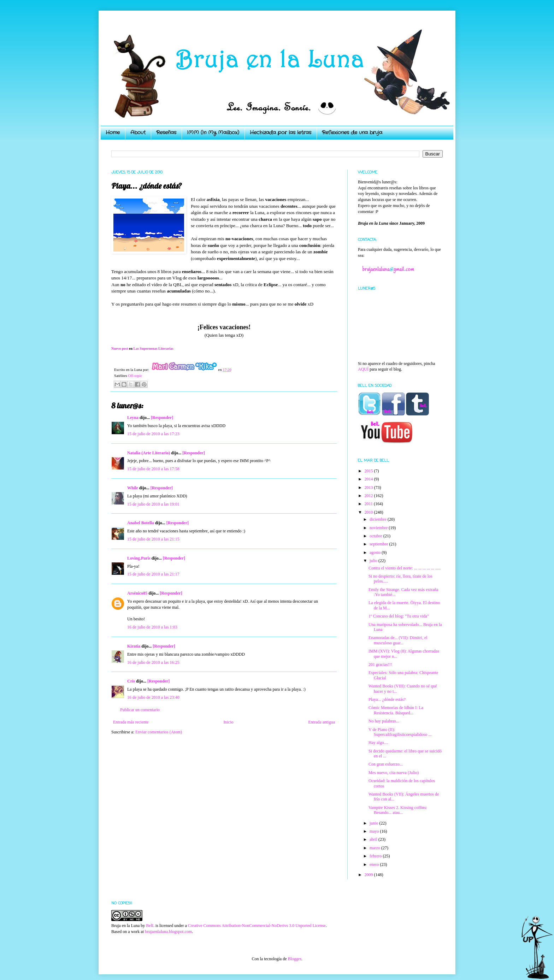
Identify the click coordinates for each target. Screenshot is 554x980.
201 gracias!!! (380, 665)
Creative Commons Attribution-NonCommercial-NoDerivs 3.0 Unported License (257, 926)
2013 (369, 488)
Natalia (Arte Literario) (149, 453)
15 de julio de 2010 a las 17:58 (153, 469)
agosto (376, 553)
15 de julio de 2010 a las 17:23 (153, 434)
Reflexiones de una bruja (352, 132)
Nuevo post (120, 349)
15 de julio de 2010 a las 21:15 (153, 539)
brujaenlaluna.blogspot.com (168, 932)
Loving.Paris (139, 558)
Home (113, 132)
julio (374, 561)
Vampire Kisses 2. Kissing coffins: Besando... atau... (398, 810)
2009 (369, 875)
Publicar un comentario (140, 710)
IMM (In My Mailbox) (213, 132)
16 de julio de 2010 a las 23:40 (153, 697)
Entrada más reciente (131, 722)
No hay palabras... (384, 721)
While (133, 488)
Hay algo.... (378, 743)
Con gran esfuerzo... (386, 764)
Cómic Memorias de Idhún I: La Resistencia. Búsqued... (396, 710)
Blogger (294, 959)
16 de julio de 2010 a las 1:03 (152, 627)
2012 (369, 496)
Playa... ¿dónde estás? (387, 699)
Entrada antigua (322, 722)
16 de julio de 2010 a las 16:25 (153, 662)
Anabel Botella (141, 523)
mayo (375, 831)
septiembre (379, 544)
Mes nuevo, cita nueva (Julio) (394, 773)
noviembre (379, 528)
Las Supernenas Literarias (154, 349)
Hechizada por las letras (281, 132)
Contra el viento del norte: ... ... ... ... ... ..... (405, 568)
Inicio (228, 722)
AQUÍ (363, 369)
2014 (369, 479)
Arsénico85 (137, 593)
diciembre (379, 519)
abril (374, 839)
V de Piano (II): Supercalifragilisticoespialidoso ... (400, 732)
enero (375, 864)
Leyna (133, 418)
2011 (369, 504)
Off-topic (135, 376)
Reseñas (166, 132)
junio (375, 823)
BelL (150, 926)
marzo (375, 848)
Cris (131, 681)
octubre (376, 536)
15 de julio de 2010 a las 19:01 (153, 504)
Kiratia (134, 646)
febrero (376, 856)
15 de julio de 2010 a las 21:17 (153, 574)
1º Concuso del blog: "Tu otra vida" (399, 616)
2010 (369, 512)
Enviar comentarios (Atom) (159, 732)
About (138, 132)
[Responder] (162, 418)
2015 (369, 471)
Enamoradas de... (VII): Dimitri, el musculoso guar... (398, 640)
